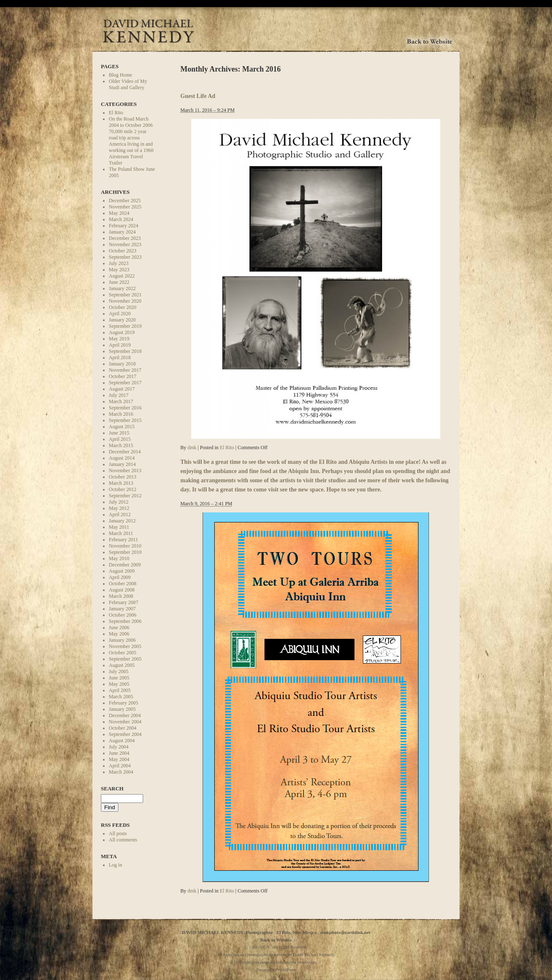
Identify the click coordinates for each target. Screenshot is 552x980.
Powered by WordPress (276, 970)
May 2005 (119, 684)
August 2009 (122, 571)
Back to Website (276, 940)
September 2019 (125, 326)
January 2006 (122, 640)
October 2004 (123, 728)
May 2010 (119, 558)
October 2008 (123, 584)
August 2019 (122, 332)
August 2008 (122, 590)
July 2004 (119, 747)
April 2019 (120, 345)
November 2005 (125, 646)
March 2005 (121, 697)
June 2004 (119, 753)
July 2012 (119, 502)
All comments (123, 840)
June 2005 (119, 678)
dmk (192, 448)
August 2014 (122, 458)
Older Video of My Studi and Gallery (128, 84)
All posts (118, 833)
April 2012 (120, 514)
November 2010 (125, 546)
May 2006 (119, 634)
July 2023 (119, 263)
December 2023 (125, 238)
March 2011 (121, 533)
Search (112, 788)
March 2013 (121, 483)
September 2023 (125, 257)
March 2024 (121, 219)
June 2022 (119, 282)
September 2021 (125, 295)
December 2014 (125, 452)
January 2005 (122, 709)
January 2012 (122, 521)
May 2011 (119, 527)
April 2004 (120, 766)
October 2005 (123, 653)
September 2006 (125, 621)
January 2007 (122, 609)
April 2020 (120, 314)
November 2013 (125, 471)
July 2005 (119, 671)
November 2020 (125, 301)
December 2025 (125, 201)
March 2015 (121, 445)
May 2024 (119, 213)
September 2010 (125, 552)
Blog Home (121, 75)
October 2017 (123, 376)
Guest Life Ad (198, 96)
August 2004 (122, 741)
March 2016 (121, 414)
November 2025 (125, 207)
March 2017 (121, 401)
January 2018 (122, 364)
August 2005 (122, 665)
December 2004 (125, 715)
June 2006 (119, 628)
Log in (116, 865)
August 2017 (122, 389)
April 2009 (120, 577)
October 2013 (123, 477)
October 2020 (123, 307)
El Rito (116, 113)
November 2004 (125, 722)
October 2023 (123, 251)
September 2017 (125, 383)
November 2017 (125, 370)
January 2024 (122, 232)
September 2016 (125, 408)
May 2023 (119, 270)
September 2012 (125, 496)
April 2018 (120, 358)
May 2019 (119, 339)
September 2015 (125, 420)
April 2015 (120, 439)
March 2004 (121, 772)
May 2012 (119, 508)
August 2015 (122, 427)
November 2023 (125, 244)
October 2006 (123, 615)
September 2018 (125, 351)
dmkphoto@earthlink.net (345, 932)
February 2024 (123, 226)
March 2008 (121, 596)
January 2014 (122, 464)
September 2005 (125, 659)
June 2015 (119, 433)
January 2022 (122, 288)
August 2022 (122, 276)
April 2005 (120, 690)
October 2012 (123, 489)
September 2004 (125, 734)
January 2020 (122, 320)
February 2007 (123, 602)
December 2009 (125, 565)
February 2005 (123, 703)
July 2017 (119, 395)
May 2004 (119, 759)
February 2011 (123, 540)
